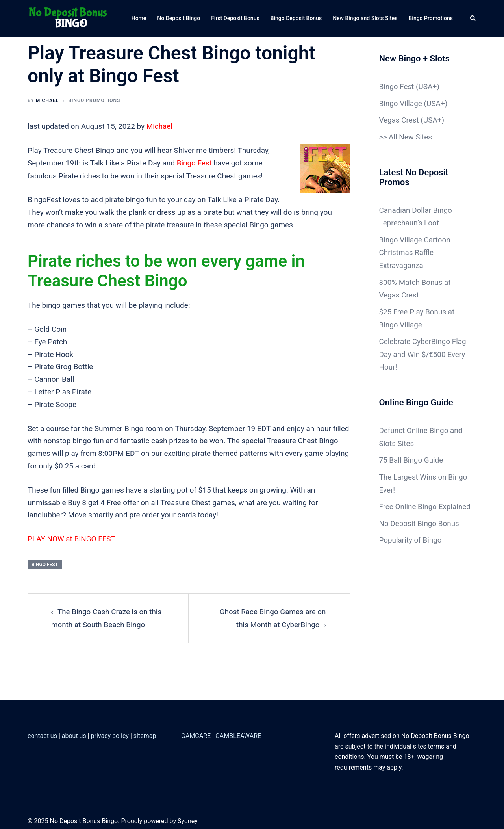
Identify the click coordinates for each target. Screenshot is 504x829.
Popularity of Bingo (411, 546)
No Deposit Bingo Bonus (420, 530)
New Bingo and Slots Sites (365, 18)
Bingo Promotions (431, 18)
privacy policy (110, 734)
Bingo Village (401, 103)
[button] (473, 18)
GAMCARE (196, 734)
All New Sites (410, 136)
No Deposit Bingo (179, 18)
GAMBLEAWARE (238, 734)
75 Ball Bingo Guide (411, 455)
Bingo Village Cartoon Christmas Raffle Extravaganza (415, 250)
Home (139, 18)
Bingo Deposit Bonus (296, 18)
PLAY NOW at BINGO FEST (72, 538)
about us (74, 734)
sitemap (145, 734)
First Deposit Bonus (235, 18)
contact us (42, 734)
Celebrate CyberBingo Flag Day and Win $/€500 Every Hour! (423, 350)
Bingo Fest (195, 163)
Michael (47, 100)
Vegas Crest (399, 120)
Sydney (188, 820)
